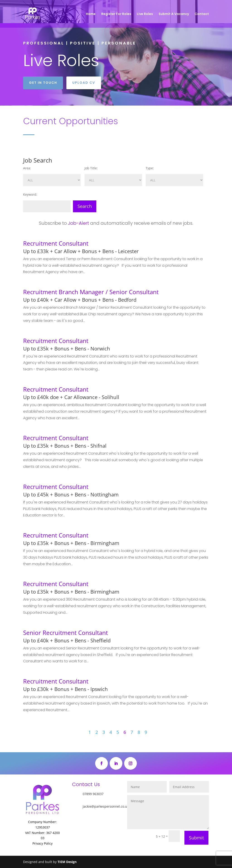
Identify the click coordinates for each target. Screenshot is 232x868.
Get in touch (43, 83)
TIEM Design (67, 862)
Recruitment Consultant (56, 243)
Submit (196, 838)
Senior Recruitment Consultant (65, 633)
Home (91, 14)
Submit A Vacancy (174, 14)
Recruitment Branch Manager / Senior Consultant (91, 292)
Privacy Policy (42, 843)
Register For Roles (116, 14)
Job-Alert (79, 223)
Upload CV (84, 83)
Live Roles (145, 14)
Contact (202, 14)
